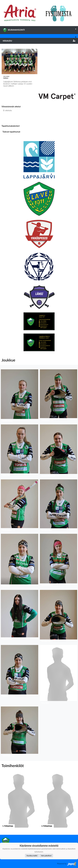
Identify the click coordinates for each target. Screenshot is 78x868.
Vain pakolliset (46, 856)
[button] (20, 396)
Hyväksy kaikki (32, 856)
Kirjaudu (39, 41)
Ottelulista (7, 118)
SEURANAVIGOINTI (40, 29)
